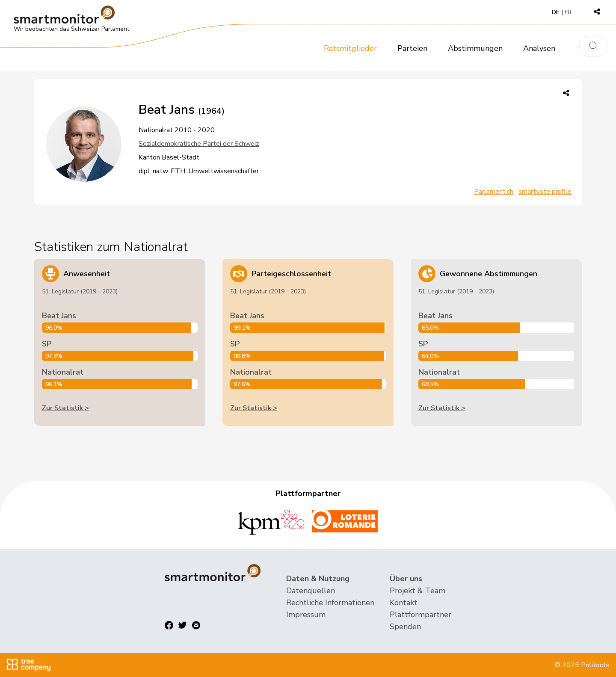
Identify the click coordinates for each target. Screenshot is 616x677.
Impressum (306, 615)
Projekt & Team (418, 591)
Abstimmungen (475, 48)
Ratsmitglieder (350, 48)
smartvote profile (545, 192)
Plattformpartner (421, 615)
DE (556, 12)
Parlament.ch (494, 192)
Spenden (405, 627)
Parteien (412, 48)
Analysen (539, 48)
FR (568, 12)
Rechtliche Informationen (330, 603)
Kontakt (404, 603)
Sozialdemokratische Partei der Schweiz (199, 144)
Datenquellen (311, 591)
